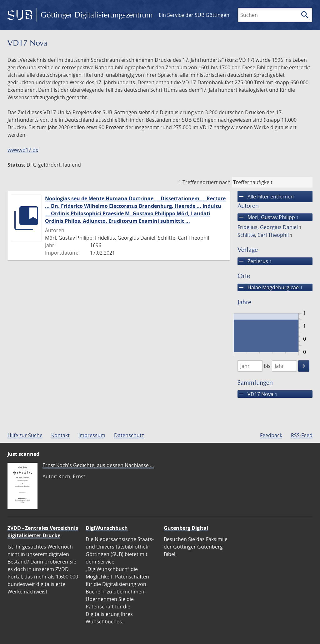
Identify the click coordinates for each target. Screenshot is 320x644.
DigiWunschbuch (107, 528)
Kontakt (60, 435)
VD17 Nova (257, 394)
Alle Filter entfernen (266, 197)
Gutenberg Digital (186, 528)
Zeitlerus (255, 261)
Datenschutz (129, 435)
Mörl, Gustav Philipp (268, 217)
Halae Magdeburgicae (270, 287)
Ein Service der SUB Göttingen (194, 15)
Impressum (92, 435)
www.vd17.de (23, 150)
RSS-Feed (302, 435)
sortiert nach (215, 182)
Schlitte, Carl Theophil (265, 235)
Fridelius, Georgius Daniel (270, 227)
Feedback (271, 435)
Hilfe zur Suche (25, 435)
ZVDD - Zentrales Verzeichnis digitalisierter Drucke (43, 532)
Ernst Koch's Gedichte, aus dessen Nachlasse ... (98, 465)
